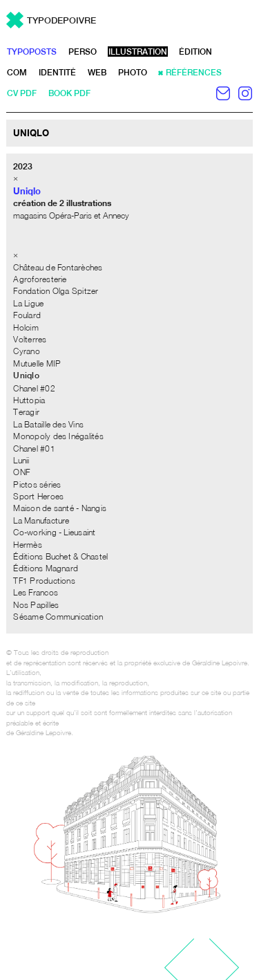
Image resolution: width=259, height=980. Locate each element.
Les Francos (36, 592)
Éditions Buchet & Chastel (60, 556)
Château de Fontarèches (58, 267)
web (97, 73)
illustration (138, 52)
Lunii (21, 460)
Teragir (26, 412)
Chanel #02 (34, 388)
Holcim (26, 327)
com (17, 73)
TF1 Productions (44, 581)
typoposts (32, 52)
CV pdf (22, 93)
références (194, 73)
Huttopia (29, 400)
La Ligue (28, 303)
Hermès (27, 545)
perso (83, 52)
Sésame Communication (58, 617)
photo (133, 73)
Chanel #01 (34, 449)
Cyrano (26, 351)
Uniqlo (26, 376)
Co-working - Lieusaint (54, 532)
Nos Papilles (36, 605)
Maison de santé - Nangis (60, 508)
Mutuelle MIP (37, 363)
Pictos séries (37, 484)
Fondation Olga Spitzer (56, 291)
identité (57, 73)
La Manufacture (41, 520)
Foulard (27, 315)
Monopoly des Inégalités (58, 436)
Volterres (30, 339)
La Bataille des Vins (48, 424)
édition (195, 52)
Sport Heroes (38, 496)
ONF (21, 472)
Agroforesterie (40, 279)
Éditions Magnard (46, 568)
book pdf (69, 93)
